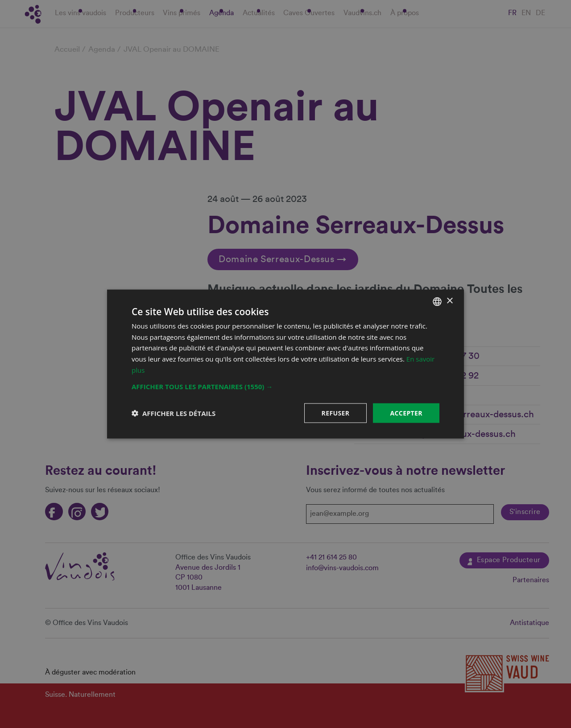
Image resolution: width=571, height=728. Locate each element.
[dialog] (285, 364)
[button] (285, 386)
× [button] (449, 301)
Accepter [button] (406, 413)
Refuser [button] (336, 413)
